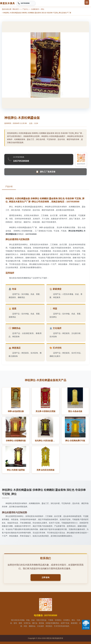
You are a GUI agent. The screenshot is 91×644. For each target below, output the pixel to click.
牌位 (43, 9)
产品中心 (25, 9)
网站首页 (16, 9)
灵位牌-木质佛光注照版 (45, 411)
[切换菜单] (87, 2)
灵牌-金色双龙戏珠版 (45, 470)
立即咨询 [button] (46, 577)
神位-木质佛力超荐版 (16, 470)
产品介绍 (9, 186)
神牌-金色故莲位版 (16, 411)
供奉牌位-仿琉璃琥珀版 (16, 441)
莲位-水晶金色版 (75, 411)
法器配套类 (35, 9)
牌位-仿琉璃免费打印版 (75, 441)
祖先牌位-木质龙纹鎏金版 (46, 441)
